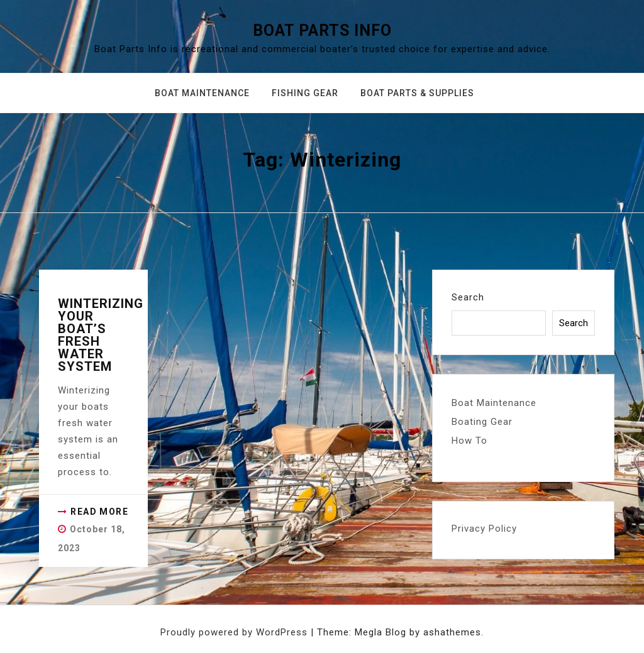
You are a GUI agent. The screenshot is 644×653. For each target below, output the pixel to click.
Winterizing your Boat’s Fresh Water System (101, 335)
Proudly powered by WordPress (236, 632)
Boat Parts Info (322, 30)
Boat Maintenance (202, 93)
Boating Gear (482, 422)
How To (469, 441)
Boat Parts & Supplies (417, 93)
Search (468, 297)
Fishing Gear (305, 93)
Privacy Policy (484, 529)
